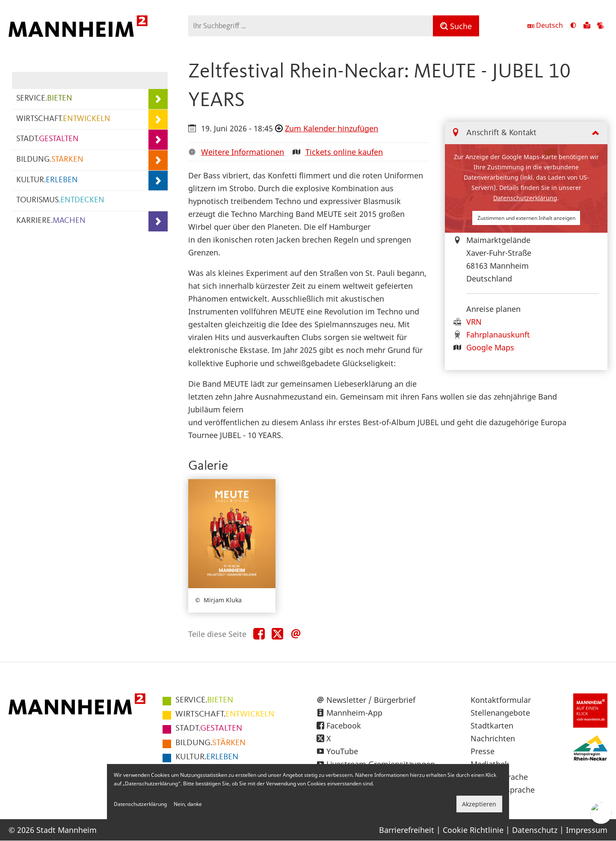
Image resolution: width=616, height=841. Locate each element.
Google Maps (490, 347)
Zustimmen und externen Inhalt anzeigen (526, 218)
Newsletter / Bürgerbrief (371, 700)
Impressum (587, 830)
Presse (483, 751)
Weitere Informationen (243, 152)
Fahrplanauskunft (498, 335)
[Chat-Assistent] (601, 813)
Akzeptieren (479, 804)
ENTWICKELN (225, 714)
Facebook (344, 726)
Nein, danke (188, 804)
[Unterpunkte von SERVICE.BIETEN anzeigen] (158, 99)
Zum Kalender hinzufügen (332, 128)
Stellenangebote (500, 713)
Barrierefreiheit (407, 830)
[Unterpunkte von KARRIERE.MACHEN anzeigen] (158, 221)
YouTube (342, 751)
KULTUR (47, 180)
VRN (474, 322)
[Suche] (456, 26)
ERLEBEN (207, 757)
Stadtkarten (492, 726)
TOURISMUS (60, 200)
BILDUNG (50, 160)
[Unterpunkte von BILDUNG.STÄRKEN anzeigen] (158, 160)
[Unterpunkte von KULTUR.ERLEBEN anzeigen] (158, 181)
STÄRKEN (210, 743)
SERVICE (44, 99)
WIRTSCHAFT (63, 119)
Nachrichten (493, 738)
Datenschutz (535, 830)
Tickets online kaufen (344, 152)
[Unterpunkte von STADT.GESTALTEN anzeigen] (158, 140)
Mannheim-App (354, 713)
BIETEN (204, 700)
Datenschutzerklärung (525, 198)
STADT (47, 139)
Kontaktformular (501, 700)
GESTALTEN (209, 728)
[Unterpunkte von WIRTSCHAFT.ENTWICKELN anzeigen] (158, 120)
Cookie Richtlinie (473, 830)
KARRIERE (51, 221)
